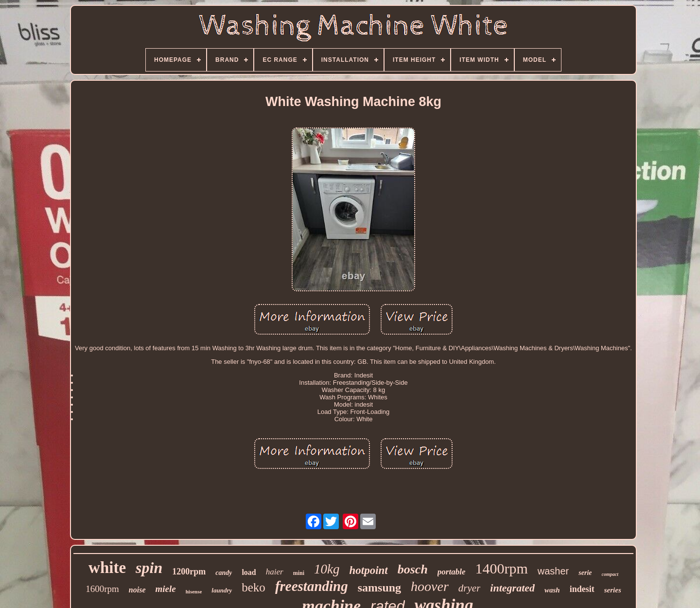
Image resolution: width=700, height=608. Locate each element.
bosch (413, 569)
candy (224, 573)
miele (166, 589)
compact (610, 574)
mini (299, 573)
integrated (512, 588)
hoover (430, 586)
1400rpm (501, 568)
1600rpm (102, 589)
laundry (222, 590)
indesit (582, 589)
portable (452, 572)
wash (552, 590)
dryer (470, 588)
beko (254, 587)
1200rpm (189, 572)
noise (137, 590)
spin (149, 568)
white (107, 568)
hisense (194, 591)
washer (553, 571)
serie (585, 573)
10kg (327, 569)
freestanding (312, 586)
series (613, 590)
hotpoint (368, 570)
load (249, 572)
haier (275, 572)
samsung (379, 588)
